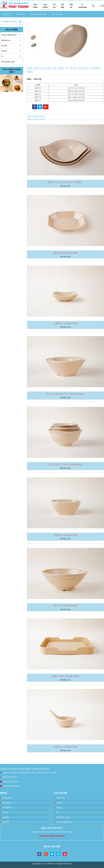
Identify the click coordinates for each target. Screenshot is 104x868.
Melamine (6, 40)
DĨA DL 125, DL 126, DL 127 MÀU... (65, 182)
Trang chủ (6, 14)
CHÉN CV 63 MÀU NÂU (65, 535)
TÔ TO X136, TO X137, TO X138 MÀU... (65, 394)
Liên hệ (71, 6)
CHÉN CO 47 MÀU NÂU (65, 747)
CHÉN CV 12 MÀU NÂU (65, 323)
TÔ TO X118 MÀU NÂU (65, 606)
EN (98, 6)
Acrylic (4, 46)
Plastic (4, 51)
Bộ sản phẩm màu (38, 14)
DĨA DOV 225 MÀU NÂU (65, 253)
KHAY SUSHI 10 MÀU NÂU (65, 676)
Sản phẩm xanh (8, 62)
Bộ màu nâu (57, 14)
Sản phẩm (20, 14)
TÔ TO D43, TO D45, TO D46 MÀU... (65, 464)
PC (2, 56)
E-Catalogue (83, 6)
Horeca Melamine (9, 35)
